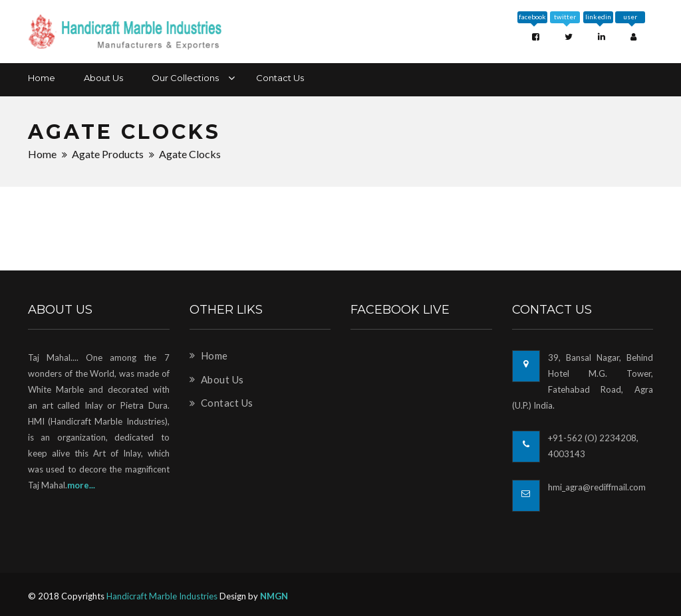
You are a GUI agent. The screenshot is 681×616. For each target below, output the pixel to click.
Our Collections (190, 78)
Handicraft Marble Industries (162, 596)
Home (42, 78)
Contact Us (280, 78)
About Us (103, 78)
